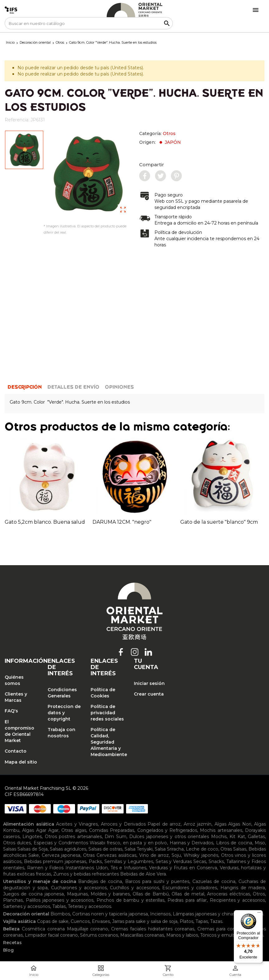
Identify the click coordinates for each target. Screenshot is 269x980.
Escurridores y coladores (190, 888)
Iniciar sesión (149, 683)
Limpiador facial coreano (51, 935)
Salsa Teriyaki (139, 849)
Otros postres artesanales (73, 837)
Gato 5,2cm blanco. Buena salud (45, 522)
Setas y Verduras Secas (181, 861)
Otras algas (74, 830)
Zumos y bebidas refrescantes (86, 874)
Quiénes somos (14, 680)
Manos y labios (182, 935)
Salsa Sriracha (169, 849)
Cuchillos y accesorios (134, 888)
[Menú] (259, 914)
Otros (169, 133)
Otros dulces (17, 843)
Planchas (13, 900)
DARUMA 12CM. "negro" (122, 522)
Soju (176, 855)
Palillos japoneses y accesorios (60, 900)
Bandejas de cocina (100, 881)
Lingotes (32, 837)
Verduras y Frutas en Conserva (183, 868)
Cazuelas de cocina (214, 881)
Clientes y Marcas (16, 697)
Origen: (160, 142)
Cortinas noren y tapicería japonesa (110, 914)
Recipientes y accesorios (237, 900)
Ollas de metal (188, 894)
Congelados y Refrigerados (167, 830)
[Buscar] (89, 23)
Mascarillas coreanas (142, 935)
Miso (260, 843)
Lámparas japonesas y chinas (204, 914)
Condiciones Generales (62, 693)
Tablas (59, 906)
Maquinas (77, 894)
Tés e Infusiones (129, 868)
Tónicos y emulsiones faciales (232, 935)
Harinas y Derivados (192, 843)
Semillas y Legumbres (129, 861)
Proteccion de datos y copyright (64, 713)
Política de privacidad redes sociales (107, 713)
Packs (95, 861)
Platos (186, 921)
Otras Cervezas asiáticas (110, 855)
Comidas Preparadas (112, 830)
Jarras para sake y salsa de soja (145, 921)
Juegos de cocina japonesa (33, 894)
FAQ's (11, 711)
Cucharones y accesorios (79, 888)
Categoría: (157, 133)
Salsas (10, 849)
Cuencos (80, 921)
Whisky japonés (201, 855)
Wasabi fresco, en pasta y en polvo (128, 843)
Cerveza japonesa (61, 855)
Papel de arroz (164, 824)
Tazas (216, 921)
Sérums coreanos (99, 935)
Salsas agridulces (68, 849)
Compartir (152, 165)
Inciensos (160, 914)
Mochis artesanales (221, 830)
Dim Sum (115, 837)
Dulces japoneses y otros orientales (169, 837)
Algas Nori (240, 824)
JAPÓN (170, 142)
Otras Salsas (233, 849)
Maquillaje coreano (88, 929)
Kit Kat (237, 837)
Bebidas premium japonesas (55, 861)
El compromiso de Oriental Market (19, 731)
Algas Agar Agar (40, 830)
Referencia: (17, 120)
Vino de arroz (154, 855)
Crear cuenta (149, 694)
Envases (101, 921)
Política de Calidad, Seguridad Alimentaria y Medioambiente (107, 742)
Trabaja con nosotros (61, 733)
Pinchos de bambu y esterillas (130, 900)
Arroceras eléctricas (228, 894)
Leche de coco (202, 849)
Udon (102, 868)
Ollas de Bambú (151, 894)
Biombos (60, 914)
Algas (220, 824)
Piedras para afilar (187, 900)
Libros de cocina (234, 843)
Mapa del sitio (21, 762)
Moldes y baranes (110, 894)
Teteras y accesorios (90, 906)
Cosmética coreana (43, 929)
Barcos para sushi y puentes (157, 881)
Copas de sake (53, 921)
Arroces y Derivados (123, 824)
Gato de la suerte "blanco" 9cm (219, 522)
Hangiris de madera (243, 888)
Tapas (202, 921)
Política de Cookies (103, 693)
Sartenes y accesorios (27, 906)
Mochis (219, 837)
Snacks (216, 861)
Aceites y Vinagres (77, 824)
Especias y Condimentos (61, 843)
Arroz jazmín (198, 824)
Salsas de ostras (105, 849)
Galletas (256, 837)
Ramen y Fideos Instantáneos (61, 868)
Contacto (16, 751)
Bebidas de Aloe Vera (143, 874)
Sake (34, 855)
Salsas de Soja (33, 849)
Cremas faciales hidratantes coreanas (153, 929)
